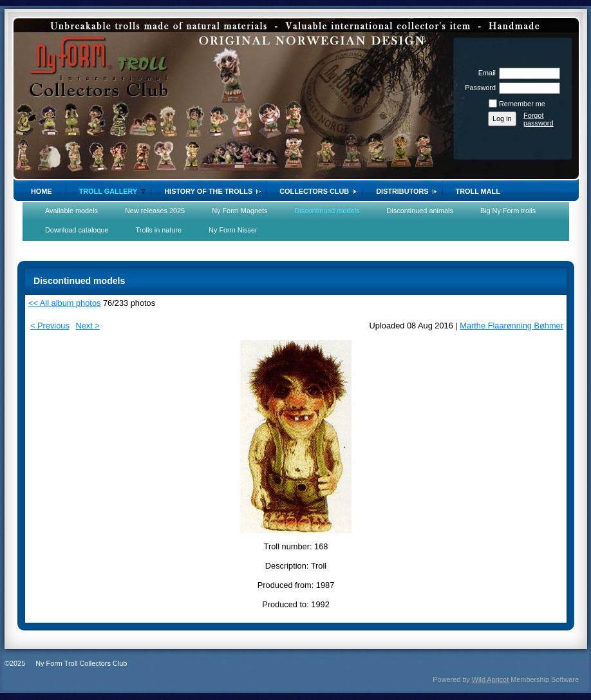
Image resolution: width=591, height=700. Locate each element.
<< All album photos (64, 303)
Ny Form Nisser (233, 230)
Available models (71, 211)
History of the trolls (208, 191)
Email (485, 73)
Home (42, 191)
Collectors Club (314, 191)
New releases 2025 (155, 211)
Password (478, 88)
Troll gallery (108, 191)
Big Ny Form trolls (508, 211)
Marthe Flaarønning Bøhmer (511, 326)
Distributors (402, 191)
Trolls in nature (159, 230)
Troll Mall (478, 191)
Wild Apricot (490, 679)
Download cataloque (77, 230)
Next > (87, 326)
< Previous (50, 326)
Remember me (522, 104)
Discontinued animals (420, 211)
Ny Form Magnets (239, 211)
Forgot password (539, 119)
